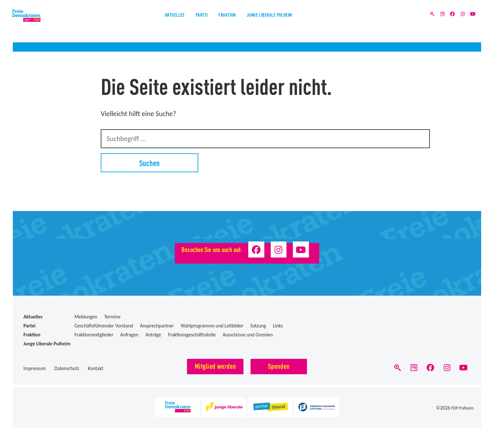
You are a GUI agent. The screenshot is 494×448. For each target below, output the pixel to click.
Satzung (258, 326)
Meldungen (86, 317)
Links (278, 326)
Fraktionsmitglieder (94, 335)
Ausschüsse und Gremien (248, 335)
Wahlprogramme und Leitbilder (212, 326)
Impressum (35, 368)
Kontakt (96, 368)
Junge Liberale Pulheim (289, 22)
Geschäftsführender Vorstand (104, 326)
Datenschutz (67, 368)
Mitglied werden (215, 366)
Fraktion (226, 22)
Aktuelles (149, 22)
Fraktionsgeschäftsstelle (192, 335)
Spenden (279, 366)
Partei (189, 22)
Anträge (153, 335)
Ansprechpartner (157, 326)
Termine (112, 317)
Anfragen (129, 335)
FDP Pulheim (461, 411)
